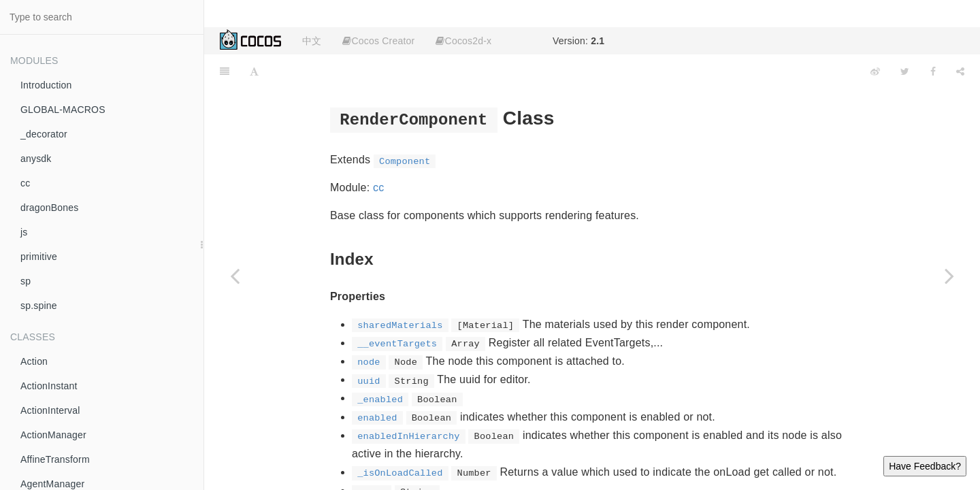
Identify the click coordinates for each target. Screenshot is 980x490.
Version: (578, 41)
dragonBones (50, 208)
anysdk (36, 159)
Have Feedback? (925, 466)
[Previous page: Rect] (235, 276)
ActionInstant (49, 386)
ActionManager (53, 435)
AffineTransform (55, 459)
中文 (312, 41)
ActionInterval (50, 410)
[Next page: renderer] (949, 276)
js (24, 232)
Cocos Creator (378, 41)
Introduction (46, 85)
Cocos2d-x (463, 41)
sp (26, 281)
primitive (39, 257)
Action (34, 361)
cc (25, 183)
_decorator (44, 134)
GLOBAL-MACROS (63, 110)
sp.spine (39, 306)
